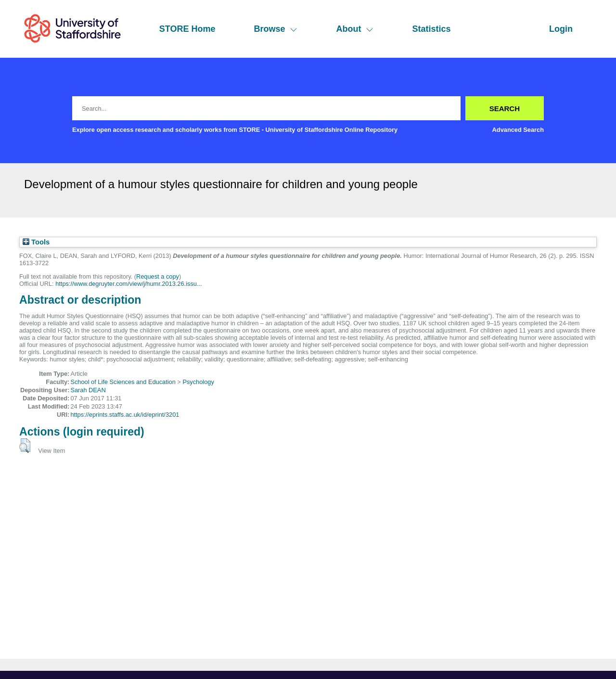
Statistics (431, 29)
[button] (25, 446)
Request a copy (158, 276)
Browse (276, 29)
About (355, 29)
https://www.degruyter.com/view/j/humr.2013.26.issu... (128, 284)
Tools (36, 242)
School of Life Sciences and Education (123, 382)
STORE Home (187, 29)
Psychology (198, 382)
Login (561, 29)
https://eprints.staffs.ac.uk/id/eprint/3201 (125, 415)
